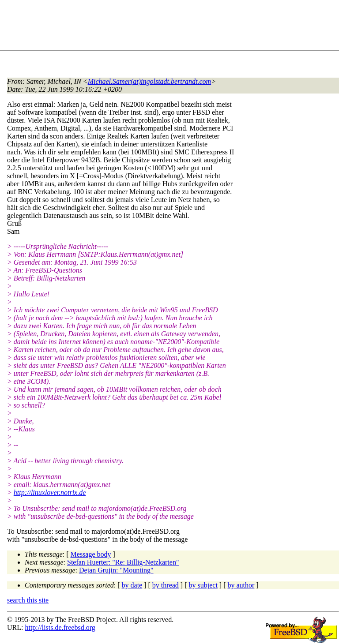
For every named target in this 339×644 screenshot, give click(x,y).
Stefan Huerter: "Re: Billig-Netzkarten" (123, 562)
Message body (91, 554)
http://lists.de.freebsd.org (60, 627)
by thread (166, 585)
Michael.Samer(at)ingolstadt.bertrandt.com (150, 81)
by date (132, 585)
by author (241, 585)
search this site (28, 600)
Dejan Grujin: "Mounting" (116, 570)
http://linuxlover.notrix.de (50, 492)
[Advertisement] (168, 27)
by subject (203, 585)
